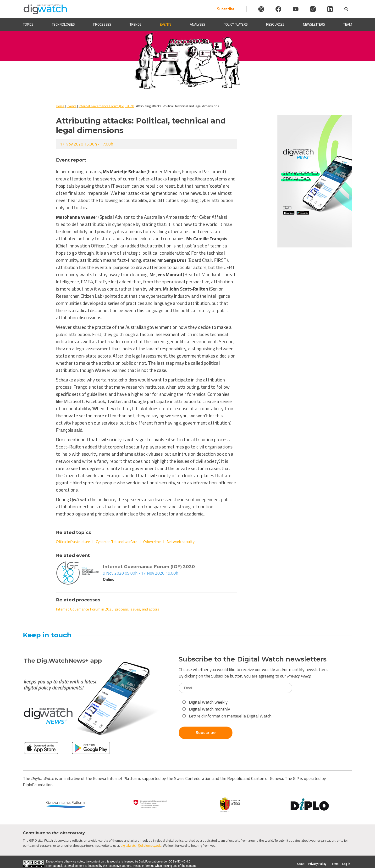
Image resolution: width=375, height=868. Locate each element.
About (301, 864)
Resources (275, 25)
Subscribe (226, 9)
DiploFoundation (149, 862)
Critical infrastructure (73, 542)
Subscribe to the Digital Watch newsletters (253, 659)
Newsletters (314, 25)
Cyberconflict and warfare (117, 542)
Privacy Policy (299, 676)
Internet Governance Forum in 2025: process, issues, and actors (108, 609)
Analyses (198, 25)
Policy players (236, 25)
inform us (148, 866)
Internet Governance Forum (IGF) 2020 (106, 106)
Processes (102, 25)
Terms (334, 864)
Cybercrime (152, 542)
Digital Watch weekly (205, 702)
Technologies (63, 25)
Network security (181, 542)
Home (60, 106)
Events (166, 25)
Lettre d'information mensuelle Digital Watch (227, 716)
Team (348, 25)
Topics (28, 25)
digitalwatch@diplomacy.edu (141, 845)
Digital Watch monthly (206, 709)
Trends (136, 25)
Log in (346, 864)
